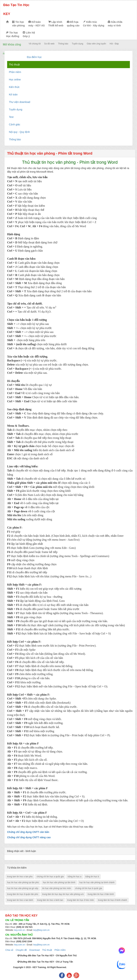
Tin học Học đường (13, 34)
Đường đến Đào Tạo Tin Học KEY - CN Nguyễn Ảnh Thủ (47, 956)
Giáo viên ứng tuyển (96, 44)
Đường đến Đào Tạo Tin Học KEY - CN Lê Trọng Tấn (45, 962)
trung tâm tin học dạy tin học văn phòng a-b (63, 894)
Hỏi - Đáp (114, 44)
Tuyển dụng (78, 44)
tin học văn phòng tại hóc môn (57, 888)
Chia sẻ (9, 950)
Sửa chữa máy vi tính (115, 24)
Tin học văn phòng (18, 24)
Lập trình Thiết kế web (56, 24)
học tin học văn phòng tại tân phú (23, 882)
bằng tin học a (75, 877)
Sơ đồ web (49, 44)
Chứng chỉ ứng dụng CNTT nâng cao (29, 837)
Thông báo (63, 44)
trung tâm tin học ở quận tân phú (23, 894)
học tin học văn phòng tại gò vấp (23, 888)
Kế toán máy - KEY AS (37, 24)
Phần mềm (60, 950)
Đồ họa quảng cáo (73, 24)
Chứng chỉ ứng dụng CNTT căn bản (28, 832)
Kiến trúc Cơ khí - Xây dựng (94, 24)
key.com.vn (20, 930)
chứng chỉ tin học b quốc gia (89, 888)
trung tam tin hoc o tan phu (20, 877)
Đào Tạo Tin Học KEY (16, 9)
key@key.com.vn (41, 930)
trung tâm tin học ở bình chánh (112, 900)
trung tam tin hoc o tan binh (20, 900)
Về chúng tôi (35, 44)
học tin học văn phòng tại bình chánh (97, 882)
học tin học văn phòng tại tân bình (59, 882)
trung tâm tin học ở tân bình (101, 894)
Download (34, 950)
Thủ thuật (47, 950)
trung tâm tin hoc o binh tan (50, 900)
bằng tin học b (92, 877)
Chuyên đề (21, 950)
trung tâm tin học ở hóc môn (81, 900)
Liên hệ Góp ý (29, 34)
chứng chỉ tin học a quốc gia (50, 877)
